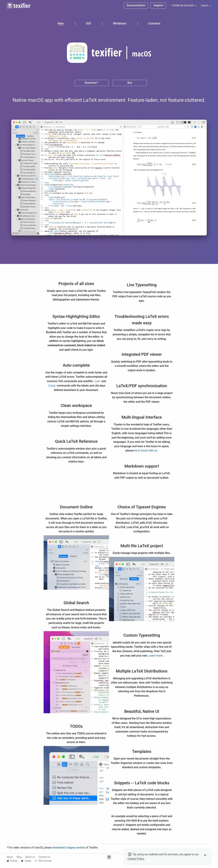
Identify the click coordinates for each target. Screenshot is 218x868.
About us (30, 857)
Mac (61, 23)
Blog (19, 857)
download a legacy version (69, 848)
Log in (206, 5)
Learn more (156, 657)
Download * (92, 83)
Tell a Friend (43, 861)
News (10, 857)
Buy (130, 83)
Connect (154, 23)
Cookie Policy (136, 859)
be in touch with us (146, 451)
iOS (89, 23)
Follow (12, 861)
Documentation (136, 5)
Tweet (26, 861)
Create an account (184, 5)
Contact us (45, 857)
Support (158, 5)
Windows (120, 23)
